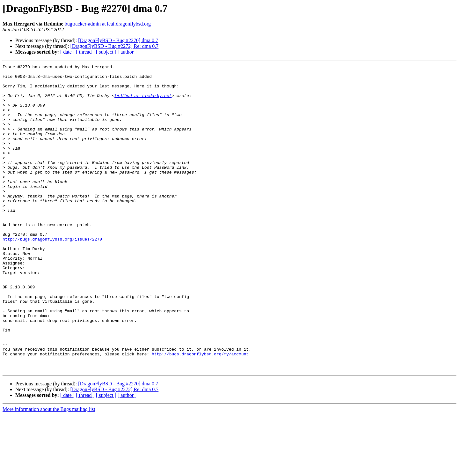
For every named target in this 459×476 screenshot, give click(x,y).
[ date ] (67, 52)
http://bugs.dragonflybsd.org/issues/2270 (52, 274)
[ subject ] (106, 52)
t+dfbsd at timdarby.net (143, 102)
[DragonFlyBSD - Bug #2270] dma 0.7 (118, 40)
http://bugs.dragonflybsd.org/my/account (200, 412)
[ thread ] (85, 52)
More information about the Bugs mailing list (49, 470)
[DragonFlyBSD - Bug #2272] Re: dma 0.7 (114, 46)
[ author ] (127, 52)
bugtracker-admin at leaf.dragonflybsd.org (108, 24)
